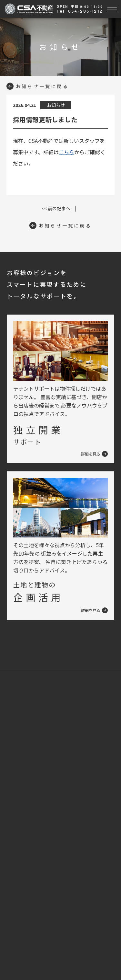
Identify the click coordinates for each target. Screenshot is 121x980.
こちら (66, 152)
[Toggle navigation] (112, 8)
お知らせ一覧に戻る (38, 86)
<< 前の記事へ (56, 208)
